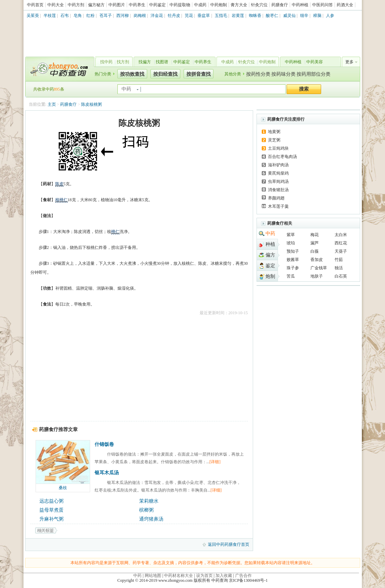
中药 (270, 234)
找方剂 (123, 62)
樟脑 (317, 16)
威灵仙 (289, 16)
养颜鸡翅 (276, 198)
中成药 (200, 5)
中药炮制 (219, 5)
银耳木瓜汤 (107, 473)
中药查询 (58, 69)
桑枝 (63, 488)
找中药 (106, 62)
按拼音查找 (199, 74)
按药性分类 (258, 74)
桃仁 (115, 232)
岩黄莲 (238, 16)
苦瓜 (291, 276)
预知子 (293, 251)
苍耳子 (106, 16)
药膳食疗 (280, 5)
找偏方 (145, 62)
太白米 (341, 235)
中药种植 (300, 5)
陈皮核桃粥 (92, 104)
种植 (270, 244)
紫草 (291, 235)
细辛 (304, 16)
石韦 (65, 16)
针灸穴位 (259, 5)
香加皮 (317, 260)
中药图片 (117, 5)
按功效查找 (132, 74)
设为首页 (204, 576)
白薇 (315, 251)
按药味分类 (283, 74)
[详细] (215, 462)
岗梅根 (140, 16)
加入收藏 (224, 576)
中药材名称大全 (179, 576)
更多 (349, 62)
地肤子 (317, 276)
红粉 (90, 16)
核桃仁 (61, 200)
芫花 (189, 16)
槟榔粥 (146, 510)
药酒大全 (345, 5)
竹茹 (339, 260)
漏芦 (315, 243)
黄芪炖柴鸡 (278, 173)
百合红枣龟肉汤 (282, 157)
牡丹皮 (174, 16)
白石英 (341, 276)
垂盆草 (204, 16)
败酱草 (293, 260)
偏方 (270, 255)
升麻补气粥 (51, 519)
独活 (339, 268)
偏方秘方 (96, 5)
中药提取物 (180, 5)
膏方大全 (239, 5)
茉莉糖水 (149, 501)
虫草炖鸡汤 (278, 181)
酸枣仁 (272, 16)
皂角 (78, 16)
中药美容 (315, 62)
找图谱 (162, 62)
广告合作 (243, 576)
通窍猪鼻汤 (151, 519)
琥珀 (291, 243)
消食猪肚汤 (278, 190)
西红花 (341, 243)
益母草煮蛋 (51, 510)
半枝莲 (50, 16)
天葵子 (341, 251)
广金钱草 (319, 268)
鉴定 (270, 266)
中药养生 (137, 5)
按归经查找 (165, 74)
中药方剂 (76, 5)
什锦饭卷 (104, 444)
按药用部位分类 (314, 74)
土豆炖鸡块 (278, 148)
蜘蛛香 (255, 16)
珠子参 (293, 268)
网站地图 (153, 576)
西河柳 (123, 16)
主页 (52, 104)
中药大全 (56, 5)
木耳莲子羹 (278, 206)
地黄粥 (274, 132)
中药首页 (35, 5)
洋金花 (157, 16)
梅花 (315, 235)
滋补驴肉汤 (278, 165)
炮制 (270, 276)
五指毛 (221, 16)
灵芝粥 (274, 140)
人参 (330, 16)
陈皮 (59, 184)
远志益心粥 (51, 501)
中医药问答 (323, 5)
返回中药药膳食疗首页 (229, 544)
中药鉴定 (157, 5)
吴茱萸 (33, 16)
